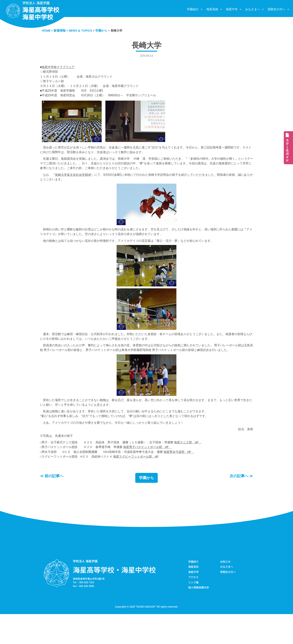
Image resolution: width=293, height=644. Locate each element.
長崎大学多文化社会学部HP (75, 184)
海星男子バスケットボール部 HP (154, 474)
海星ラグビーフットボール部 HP (142, 484)
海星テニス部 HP (197, 468)
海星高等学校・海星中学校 (114, 598)
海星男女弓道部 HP (188, 479)
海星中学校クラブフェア (59, 68)
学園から (146, 506)
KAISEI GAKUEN (146, 636)
